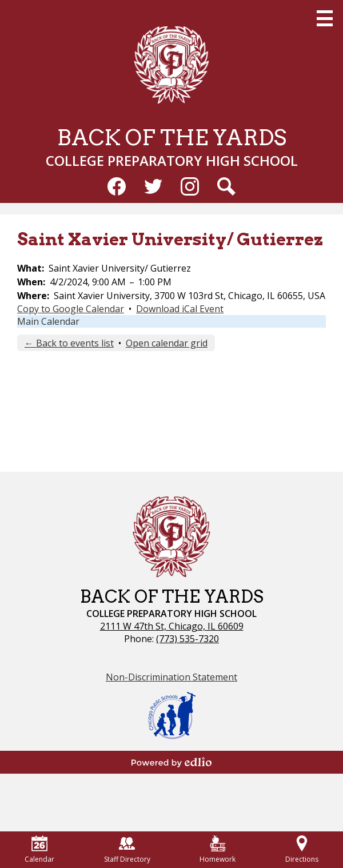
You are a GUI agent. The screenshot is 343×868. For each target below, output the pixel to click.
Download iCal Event (180, 309)
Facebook (117, 189)
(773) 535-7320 (188, 639)
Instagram (190, 189)
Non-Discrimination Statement (171, 677)
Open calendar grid (167, 343)
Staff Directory (127, 850)
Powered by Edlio (171, 762)
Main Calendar (48, 321)
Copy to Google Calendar (71, 309)
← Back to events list (69, 343)
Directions (302, 850)
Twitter (153, 189)
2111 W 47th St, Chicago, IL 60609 (172, 626)
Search (226, 189)
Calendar (39, 850)
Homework (218, 850)
